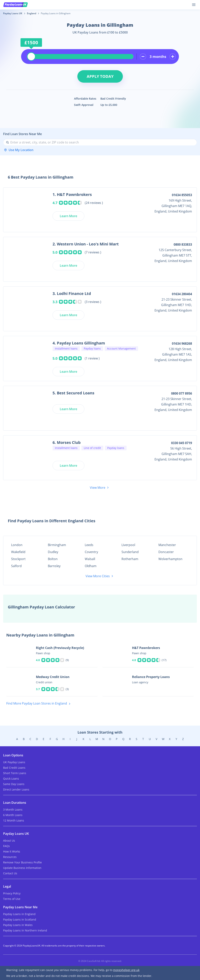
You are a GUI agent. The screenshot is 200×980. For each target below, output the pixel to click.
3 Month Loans (13, 810)
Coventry (91, 552)
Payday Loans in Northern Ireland (25, 930)
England (32, 13)
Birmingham (57, 545)
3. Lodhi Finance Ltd (72, 293)
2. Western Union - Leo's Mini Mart (86, 244)
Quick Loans (11, 779)
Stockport (18, 559)
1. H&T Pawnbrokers (72, 194)
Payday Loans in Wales (18, 925)
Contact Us (10, 873)
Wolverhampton (170, 559)
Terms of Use (12, 899)
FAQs (6, 846)
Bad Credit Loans (14, 768)
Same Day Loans (14, 784)
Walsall (90, 559)
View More (100, 488)
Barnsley (54, 566)
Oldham (91, 566)
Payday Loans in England (19, 914)
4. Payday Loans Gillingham (79, 343)
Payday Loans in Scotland (20, 919)
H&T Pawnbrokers (146, 648)
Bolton (53, 559)
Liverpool (128, 545)
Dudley (53, 552)
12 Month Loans (14, 820)
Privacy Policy (12, 893)
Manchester (167, 545)
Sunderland (130, 552)
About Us (9, 841)
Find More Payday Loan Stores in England (39, 704)
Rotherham (130, 559)
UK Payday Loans (14, 762)
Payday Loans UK (13, 13)
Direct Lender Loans (16, 789)
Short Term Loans (15, 773)
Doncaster (166, 552)
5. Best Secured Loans (73, 393)
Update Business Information (22, 868)
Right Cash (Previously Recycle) (60, 648)
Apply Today (100, 76)
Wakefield (18, 552)
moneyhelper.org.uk (126, 970)
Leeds (89, 545)
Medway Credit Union (53, 677)
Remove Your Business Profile (22, 862)
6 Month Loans (13, 815)
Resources (10, 857)
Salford (16, 566)
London (17, 545)
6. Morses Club (67, 442)
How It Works (12, 851)
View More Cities (100, 576)
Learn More (68, 216)
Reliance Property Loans (151, 677)
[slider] (31, 57)
